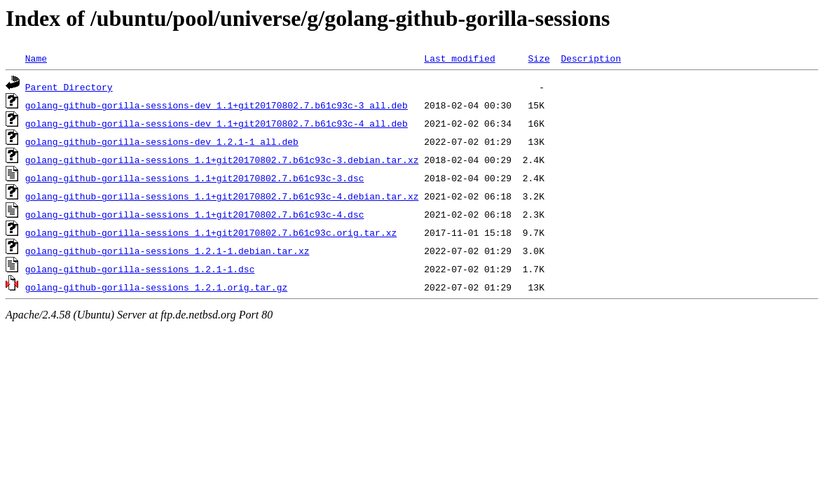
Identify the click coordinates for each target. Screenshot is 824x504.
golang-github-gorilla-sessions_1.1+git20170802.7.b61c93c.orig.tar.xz (211, 232)
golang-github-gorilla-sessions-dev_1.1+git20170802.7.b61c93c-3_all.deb (217, 105)
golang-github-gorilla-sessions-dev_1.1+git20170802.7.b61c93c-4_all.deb (217, 123)
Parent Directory (69, 87)
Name (36, 58)
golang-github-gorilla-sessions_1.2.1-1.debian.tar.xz (167, 251)
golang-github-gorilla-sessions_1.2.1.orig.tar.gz (156, 287)
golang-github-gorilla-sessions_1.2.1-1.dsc (140, 269)
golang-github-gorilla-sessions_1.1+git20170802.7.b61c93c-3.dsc (195, 178)
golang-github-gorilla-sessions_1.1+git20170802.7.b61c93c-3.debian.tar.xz (222, 160)
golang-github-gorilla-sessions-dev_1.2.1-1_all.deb (162, 141)
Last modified (459, 58)
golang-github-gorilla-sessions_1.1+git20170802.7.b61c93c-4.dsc (195, 214)
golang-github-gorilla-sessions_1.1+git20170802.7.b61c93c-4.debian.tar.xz (222, 196)
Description (591, 58)
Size (538, 58)
